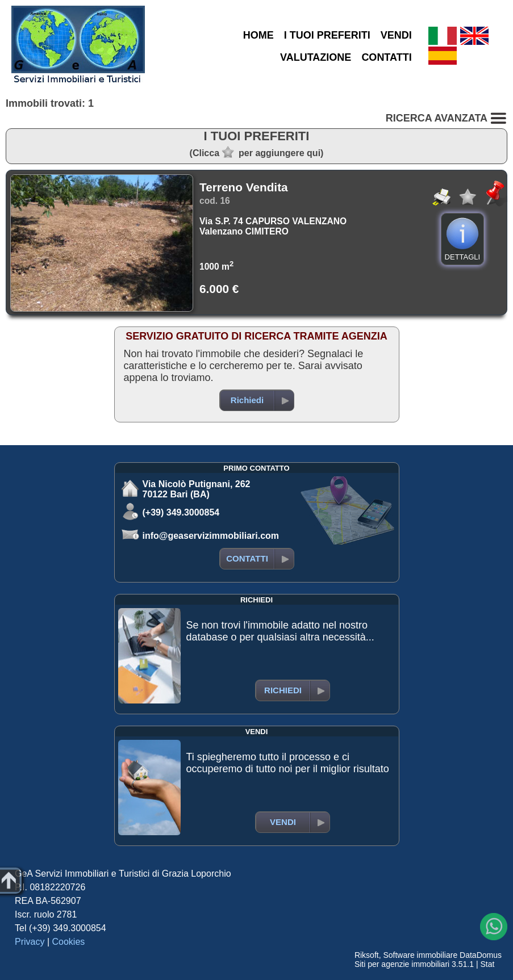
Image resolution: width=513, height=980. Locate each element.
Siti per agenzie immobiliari (402, 964)
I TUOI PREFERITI (327, 35)
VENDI (396, 35)
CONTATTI (386, 57)
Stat (487, 964)
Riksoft (367, 955)
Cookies (69, 942)
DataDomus (481, 955)
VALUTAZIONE (316, 57)
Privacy (30, 942)
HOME (258, 35)
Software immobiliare (420, 955)
